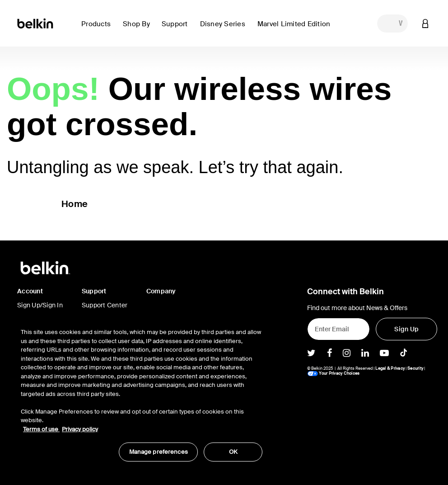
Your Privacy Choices (333, 373)
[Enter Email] (338, 329)
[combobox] (392, 24)
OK (233, 452)
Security (415, 368)
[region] (142, 390)
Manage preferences (159, 452)
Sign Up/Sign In (40, 305)
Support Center (105, 305)
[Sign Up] (406, 329)
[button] (98, 29)
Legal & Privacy (390, 368)
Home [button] (75, 204)
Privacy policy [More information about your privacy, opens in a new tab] (80, 429)
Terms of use (41, 429)
